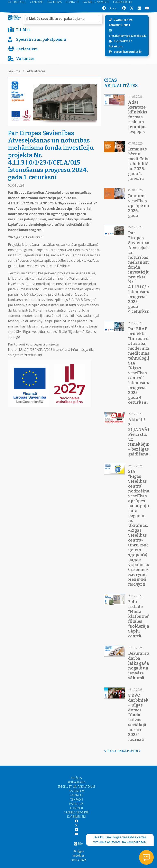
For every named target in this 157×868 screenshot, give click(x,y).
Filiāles (19, 30)
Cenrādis (76, 799)
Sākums (14, 71)
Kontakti (76, 808)
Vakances (21, 59)
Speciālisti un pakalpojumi (37, 40)
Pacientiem (23, 49)
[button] (104, 8)
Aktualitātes (36, 71)
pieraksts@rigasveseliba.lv (128, 36)
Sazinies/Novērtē (76, 812)
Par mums (76, 804)
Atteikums (116, 46)
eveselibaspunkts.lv (128, 52)
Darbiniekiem (76, 817)
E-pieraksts (122, 41)
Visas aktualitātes (122, 751)
